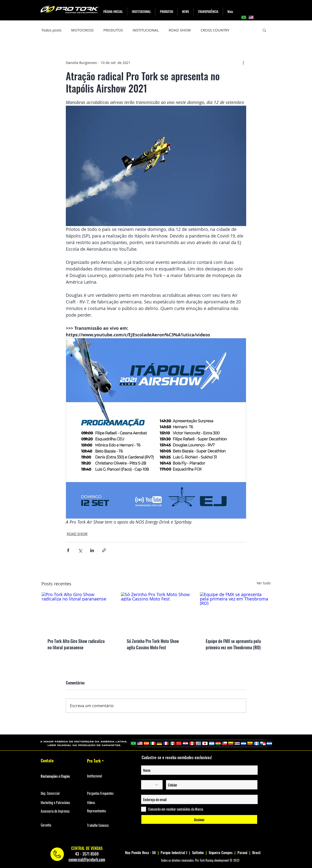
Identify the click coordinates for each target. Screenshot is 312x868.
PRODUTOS (113, 30)
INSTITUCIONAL (146, 30)
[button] (166, 11)
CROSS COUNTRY (215, 30)
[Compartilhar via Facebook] (68, 550)
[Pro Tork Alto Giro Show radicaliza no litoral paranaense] (77, 612)
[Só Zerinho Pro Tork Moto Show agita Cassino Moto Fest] (156, 612)
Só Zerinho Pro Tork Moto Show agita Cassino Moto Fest (153, 644)
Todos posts (51, 30)
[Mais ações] (243, 62)
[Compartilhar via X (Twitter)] (80, 550)
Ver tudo (264, 583)
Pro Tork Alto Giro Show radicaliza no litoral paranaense (76, 644)
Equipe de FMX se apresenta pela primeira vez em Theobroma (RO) (233, 644)
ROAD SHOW (180, 30)
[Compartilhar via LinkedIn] (92, 550)
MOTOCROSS (82, 30)
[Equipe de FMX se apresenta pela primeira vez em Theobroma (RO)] (235, 612)
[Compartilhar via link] (104, 550)
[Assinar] (199, 819)
